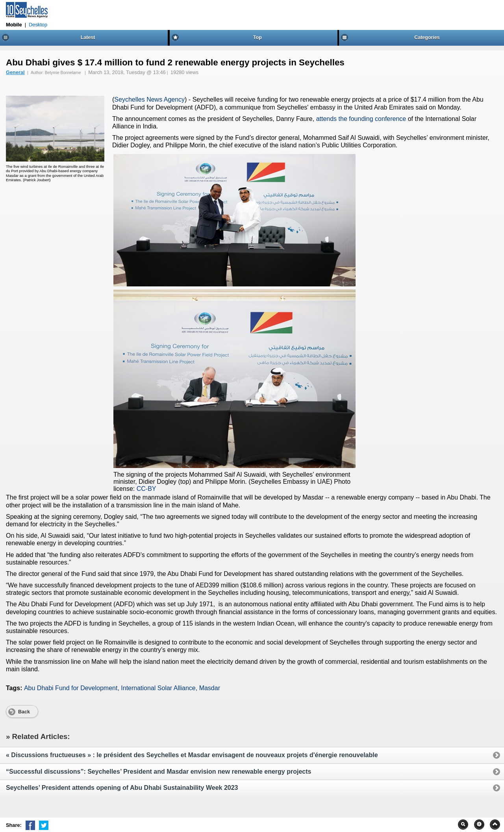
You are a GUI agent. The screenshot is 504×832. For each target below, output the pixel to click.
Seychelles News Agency (149, 99)
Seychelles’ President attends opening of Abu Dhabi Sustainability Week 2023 (250, 788)
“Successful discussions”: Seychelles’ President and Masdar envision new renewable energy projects (250, 772)
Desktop (38, 25)
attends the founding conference (361, 119)
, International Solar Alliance (156, 688)
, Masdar (208, 688)
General (15, 72)
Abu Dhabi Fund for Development (71, 688)
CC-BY (146, 489)
